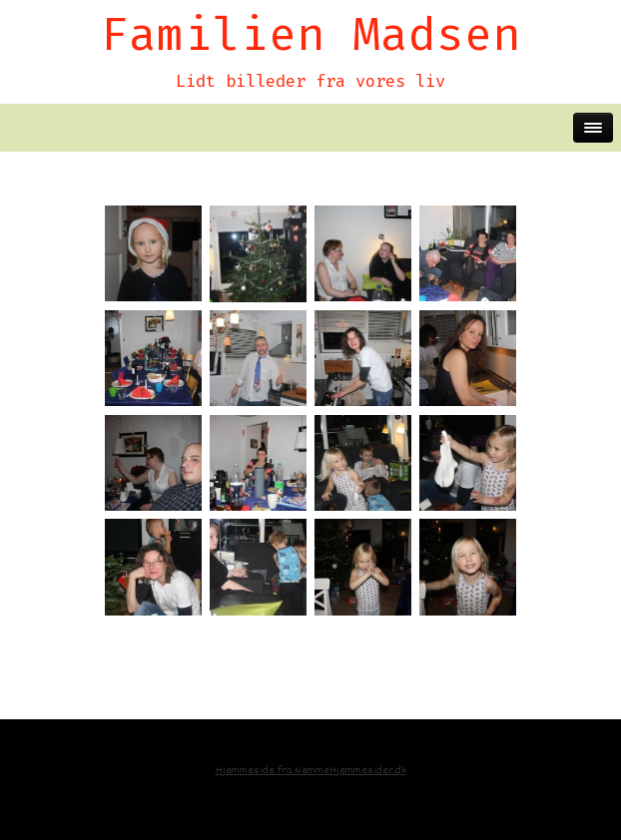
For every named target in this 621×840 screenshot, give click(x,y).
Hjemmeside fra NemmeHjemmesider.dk (311, 771)
